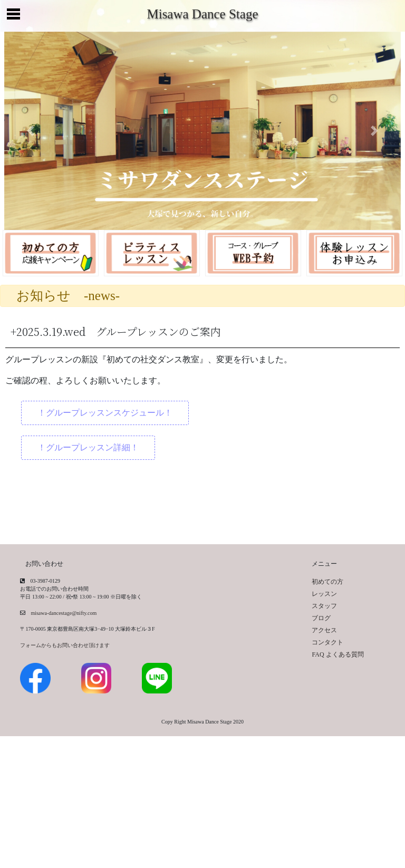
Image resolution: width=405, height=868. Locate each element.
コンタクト (327, 642)
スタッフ (324, 606)
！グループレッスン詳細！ (88, 447)
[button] (30, 131)
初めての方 (327, 582)
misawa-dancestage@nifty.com (61, 613)
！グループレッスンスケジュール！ (105, 413)
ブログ (321, 618)
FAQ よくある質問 (337, 654)
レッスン (324, 594)
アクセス (324, 630)
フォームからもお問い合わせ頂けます (65, 645)
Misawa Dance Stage (202, 14)
